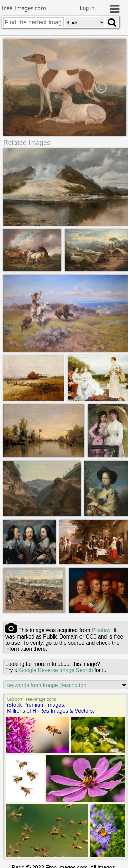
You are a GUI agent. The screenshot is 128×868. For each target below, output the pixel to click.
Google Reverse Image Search (56, 670)
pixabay (101, 630)
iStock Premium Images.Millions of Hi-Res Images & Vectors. (51, 708)
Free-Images (24, 9)
